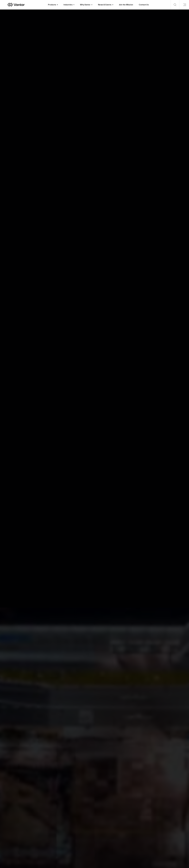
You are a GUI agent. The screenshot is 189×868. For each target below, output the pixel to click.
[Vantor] (26, 5)
